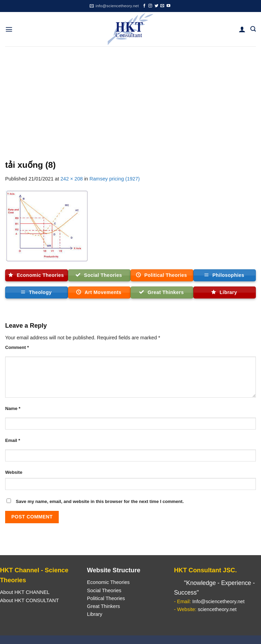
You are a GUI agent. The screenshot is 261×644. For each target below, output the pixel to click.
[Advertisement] (130, 98)
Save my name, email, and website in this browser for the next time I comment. (100, 501)
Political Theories (106, 598)
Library (94, 614)
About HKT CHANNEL (25, 592)
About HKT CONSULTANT (29, 600)
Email (13, 440)
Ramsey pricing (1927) (115, 179)
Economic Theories (108, 582)
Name (13, 408)
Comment (17, 347)
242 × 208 (72, 179)
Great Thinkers (103, 606)
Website (14, 472)
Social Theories (104, 590)
